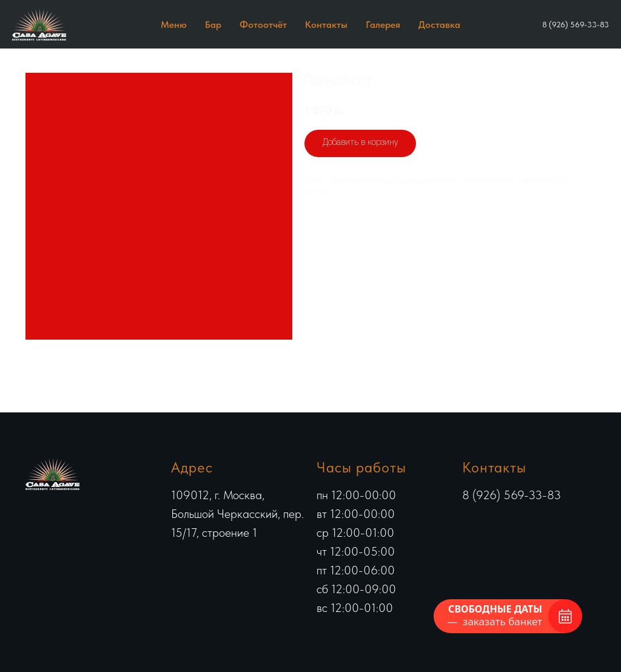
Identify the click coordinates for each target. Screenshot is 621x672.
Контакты (326, 25)
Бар (213, 25)
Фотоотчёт (263, 25)
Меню (174, 25)
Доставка (439, 25)
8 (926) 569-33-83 (576, 25)
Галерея (383, 25)
